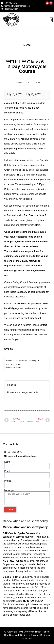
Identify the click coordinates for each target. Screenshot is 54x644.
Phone (8, 481)
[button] (51, 20)
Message (9, 490)
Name (7, 462)
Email (7, 471)
